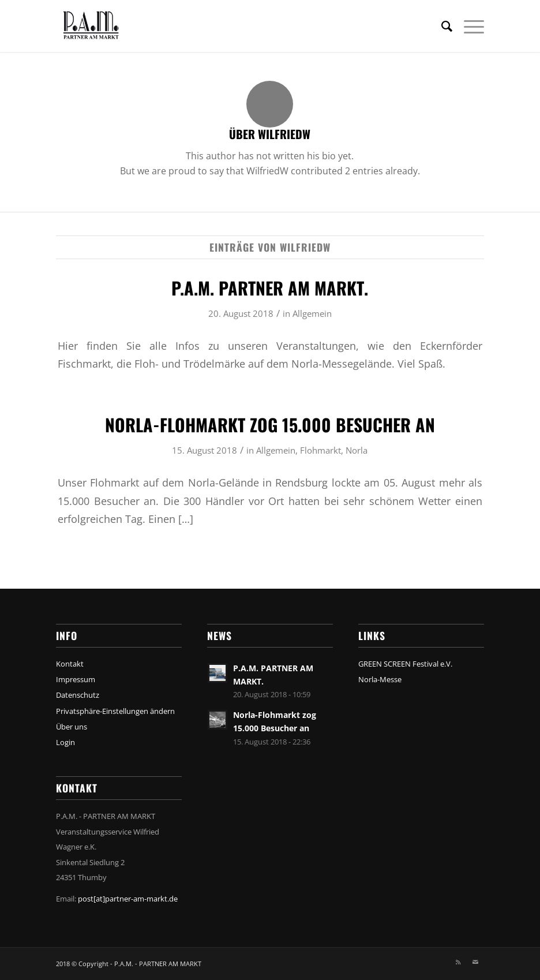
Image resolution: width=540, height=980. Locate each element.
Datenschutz (78, 695)
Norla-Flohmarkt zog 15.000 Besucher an (270, 424)
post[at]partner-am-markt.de (128, 899)
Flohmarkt (320, 450)
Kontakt (70, 664)
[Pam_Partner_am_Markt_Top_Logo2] (104, 26)
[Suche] (441, 26)
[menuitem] (441, 26)
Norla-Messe (380, 679)
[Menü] (468, 26)
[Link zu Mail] (475, 962)
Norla (357, 450)
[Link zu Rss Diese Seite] (458, 962)
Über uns (72, 727)
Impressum (76, 679)
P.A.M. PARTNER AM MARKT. (270, 288)
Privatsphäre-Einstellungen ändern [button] (115, 711)
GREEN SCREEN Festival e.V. (405, 664)
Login (65, 742)
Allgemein (312, 313)
